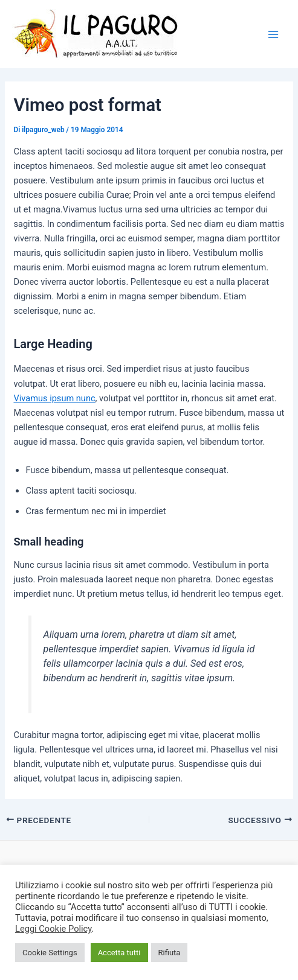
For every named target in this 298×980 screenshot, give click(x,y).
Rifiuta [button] (170, 953)
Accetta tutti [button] (119, 953)
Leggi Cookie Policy (53, 929)
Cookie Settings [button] (50, 953)
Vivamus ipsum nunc (54, 398)
